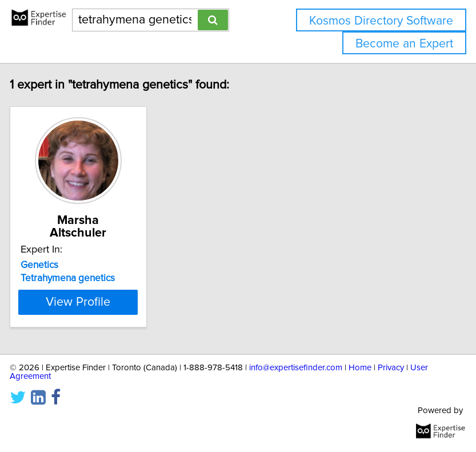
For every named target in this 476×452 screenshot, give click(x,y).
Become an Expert (404, 44)
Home (360, 368)
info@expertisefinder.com (296, 368)
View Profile (92, 302)
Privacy (391, 368)
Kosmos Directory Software (381, 21)
